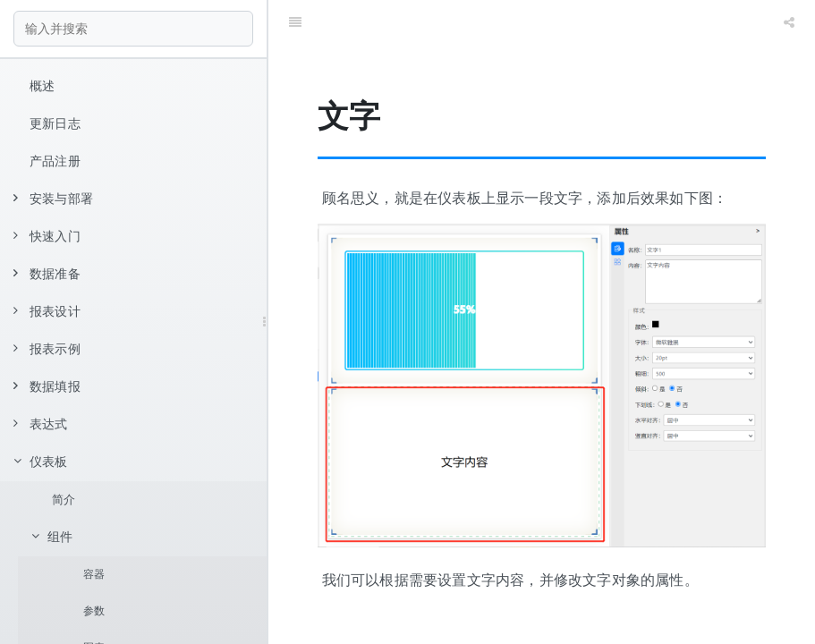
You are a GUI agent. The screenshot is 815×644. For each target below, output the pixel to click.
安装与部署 (53, 199)
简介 (64, 500)
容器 (94, 574)
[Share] (789, 22)
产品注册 (55, 161)
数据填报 (47, 386)
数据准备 (47, 274)
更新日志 (55, 123)
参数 (94, 611)
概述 (42, 86)
